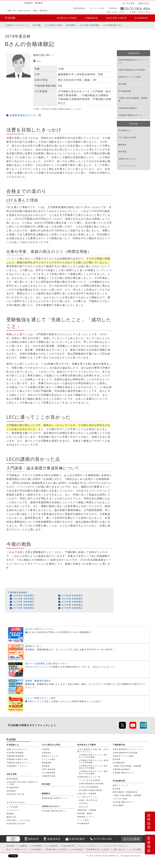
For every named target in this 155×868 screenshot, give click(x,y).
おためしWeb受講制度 (89, 787)
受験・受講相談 (40, 11)
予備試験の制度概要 (15, 756)
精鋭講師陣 (47, 763)
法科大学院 (12, 774)
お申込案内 (36, 849)
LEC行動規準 (52, 846)
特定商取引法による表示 (98, 849)
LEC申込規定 (77, 849)
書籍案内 (122, 145)
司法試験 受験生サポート (124, 802)
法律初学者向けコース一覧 (25, 115)
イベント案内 (83, 820)
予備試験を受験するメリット (19, 763)
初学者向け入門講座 (67, 18)
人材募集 (23, 846)
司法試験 (10, 18)
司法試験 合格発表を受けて (54, 811)
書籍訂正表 (11, 817)
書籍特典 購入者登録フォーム (55, 798)
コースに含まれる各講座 (90, 780)
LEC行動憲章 (36, 846)
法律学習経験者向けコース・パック (133, 61)
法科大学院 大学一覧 (15, 794)
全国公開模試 (119, 805)
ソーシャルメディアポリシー (115, 846)
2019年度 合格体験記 (24, 605)
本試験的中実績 (49, 776)
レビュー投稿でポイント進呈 (40, 698)
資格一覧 (12, 11)
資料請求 (113, 8)
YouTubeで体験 (120, 799)
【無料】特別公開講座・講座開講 (133, 99)
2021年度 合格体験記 (24, 602)
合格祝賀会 (47, 753)
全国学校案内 (79, 8)
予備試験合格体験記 (18, 592)
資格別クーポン (33, 646)
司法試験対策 (141, 18)
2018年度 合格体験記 (90, 25)
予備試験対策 (91, 18)
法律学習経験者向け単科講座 (132, 70)
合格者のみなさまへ (128, 159)
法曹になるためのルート (17, 749)
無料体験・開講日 (85, 813)
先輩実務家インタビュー (17, 766)
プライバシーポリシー (88, 846)
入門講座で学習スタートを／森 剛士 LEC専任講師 (94, 761)
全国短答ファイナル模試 (130, 77)
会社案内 (11, 846)
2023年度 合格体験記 (24, 599)
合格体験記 (71, 25)
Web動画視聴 (125, 91)
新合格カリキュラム (50, 756)
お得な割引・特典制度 (87, 793)
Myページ (144, 3)
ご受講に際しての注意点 (56, 849)
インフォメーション (128, 166)
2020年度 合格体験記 (72, 602)
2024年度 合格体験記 (72, 595)
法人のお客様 (129, 3)
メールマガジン (13, 810)
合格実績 (46, 749)
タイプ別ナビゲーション (88, 797)
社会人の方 (84, 807)
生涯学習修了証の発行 (16, 824)
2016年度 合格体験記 (72, 608)
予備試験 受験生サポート (130, 115)
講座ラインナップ (120, 785)
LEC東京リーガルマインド (17, 25)
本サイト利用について (17, 849)
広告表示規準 (68, 846)
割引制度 (122, 84)
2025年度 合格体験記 (24, 595)
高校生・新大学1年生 (88, 800)
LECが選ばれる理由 (53, 25)
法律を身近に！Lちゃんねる (19, 820)
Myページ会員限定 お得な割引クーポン (46, 663)
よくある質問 (12, 807)
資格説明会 (54, 839)
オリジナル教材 (49, 759)
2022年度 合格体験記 (72, 599)
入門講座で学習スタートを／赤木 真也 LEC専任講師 (93, 767)
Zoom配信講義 (49, 773)
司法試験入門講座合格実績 (90, 790)
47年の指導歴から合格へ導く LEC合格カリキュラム (93, 750)
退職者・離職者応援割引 (38, 681)
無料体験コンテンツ (86, 817)
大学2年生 (83, 803)
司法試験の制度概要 (15, 753)
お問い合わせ (24, 11)
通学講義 (46, 766)
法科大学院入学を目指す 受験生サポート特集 (22, 783)
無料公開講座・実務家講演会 (125, 792)
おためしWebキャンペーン (40, 629)
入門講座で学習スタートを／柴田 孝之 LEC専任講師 (93, 772)
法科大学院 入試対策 (116, 18)
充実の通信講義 (49, 769)
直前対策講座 (12, 779)
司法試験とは (125, 130)
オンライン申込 (97, 8)
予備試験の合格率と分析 (17, 759)
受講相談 (149, 844)
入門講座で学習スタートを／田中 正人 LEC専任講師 (93, 756)
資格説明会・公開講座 (87, 810)
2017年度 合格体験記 (24, 608)
